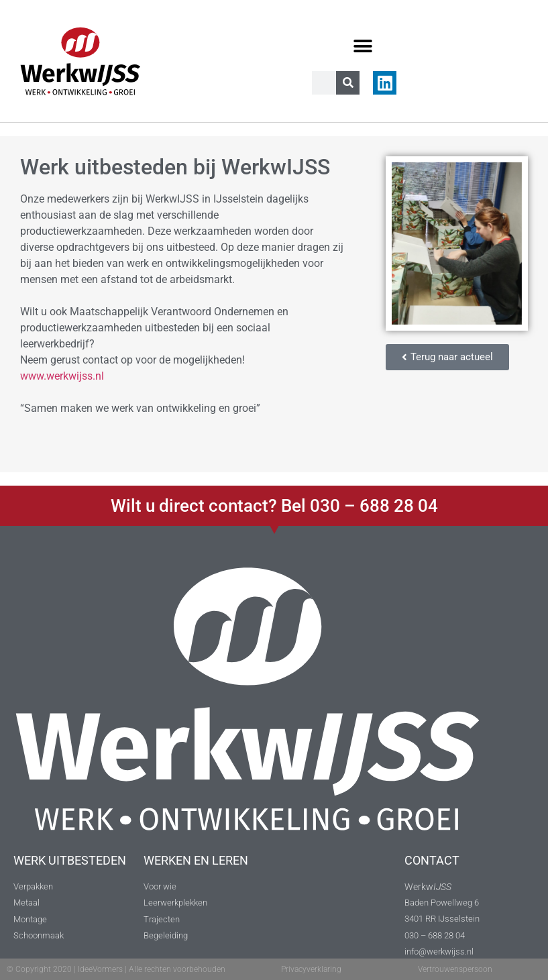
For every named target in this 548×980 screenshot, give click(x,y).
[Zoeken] (348, 83)
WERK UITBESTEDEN (70, 860)
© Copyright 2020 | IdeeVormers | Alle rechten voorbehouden (116, 969)
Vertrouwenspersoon (455, 969)
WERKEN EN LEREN (196, 860)
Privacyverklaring (311, 969)
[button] (363, 46)
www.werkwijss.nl (62, 376)
